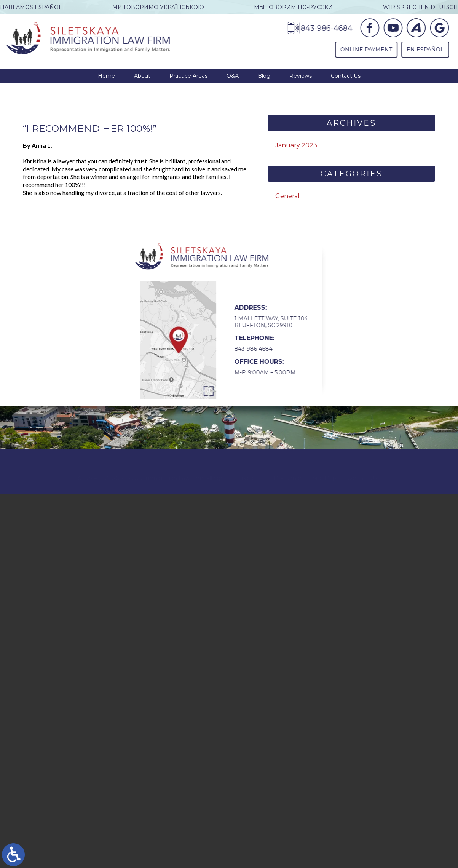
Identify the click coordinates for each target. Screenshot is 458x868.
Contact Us (346, 76)
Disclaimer (288, 471)
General (287, 196)
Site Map (324, 471)
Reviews (301, 76)
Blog (264, 76)
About (142, 76)
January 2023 (296, 145)
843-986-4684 (248, 349)
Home (106, 76)
